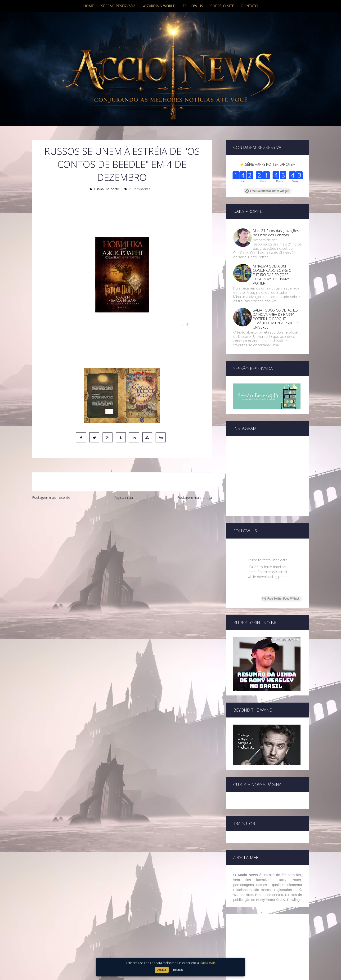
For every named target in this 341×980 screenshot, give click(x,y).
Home (89, 6)
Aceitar (162, 970)
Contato (250, 6)
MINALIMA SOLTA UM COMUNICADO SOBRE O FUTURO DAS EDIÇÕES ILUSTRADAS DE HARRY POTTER (272, 275)
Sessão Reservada (118, 6)
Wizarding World (159, 6)
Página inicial (124, 497)
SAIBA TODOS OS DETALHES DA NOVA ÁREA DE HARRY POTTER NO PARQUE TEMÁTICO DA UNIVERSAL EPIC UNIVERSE (277, 319)
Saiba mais (208, 963)
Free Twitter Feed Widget (281, 599)
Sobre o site (222, 6)
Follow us (193, 6)
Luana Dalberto (107, 189)
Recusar (178, 970)
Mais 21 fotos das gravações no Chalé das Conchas (276, 233)
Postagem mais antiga (194, 497)
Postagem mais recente (51, 497)
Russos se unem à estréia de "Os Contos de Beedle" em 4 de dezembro (122, 164)
